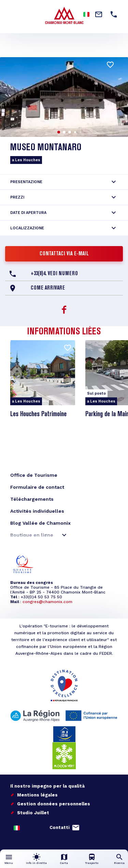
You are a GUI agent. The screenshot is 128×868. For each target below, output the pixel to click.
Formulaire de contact (37, 487)
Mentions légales (37, 795)
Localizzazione (27, 228)
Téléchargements (32, 499)
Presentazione (26, 182)
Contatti (60, 827)
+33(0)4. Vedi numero (54, 274)
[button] (59, 132)
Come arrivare (48, 288)
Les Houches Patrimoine (38, 414)
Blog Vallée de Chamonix (40, 523)
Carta (64, 863)
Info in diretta (36, 863)
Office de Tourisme (34, 475)
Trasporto (92, 863)
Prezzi (17, 197)
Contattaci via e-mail (64, 254)
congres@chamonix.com (47, 602)
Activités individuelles (37, 511)
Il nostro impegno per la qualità (47, 786)
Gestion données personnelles (54, 804)
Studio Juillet (33, 813)
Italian (86, 14)
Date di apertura (28, 213)
